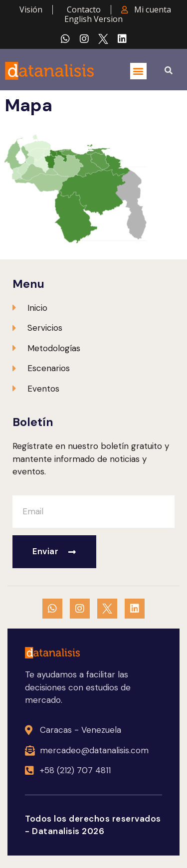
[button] (138, 71)
